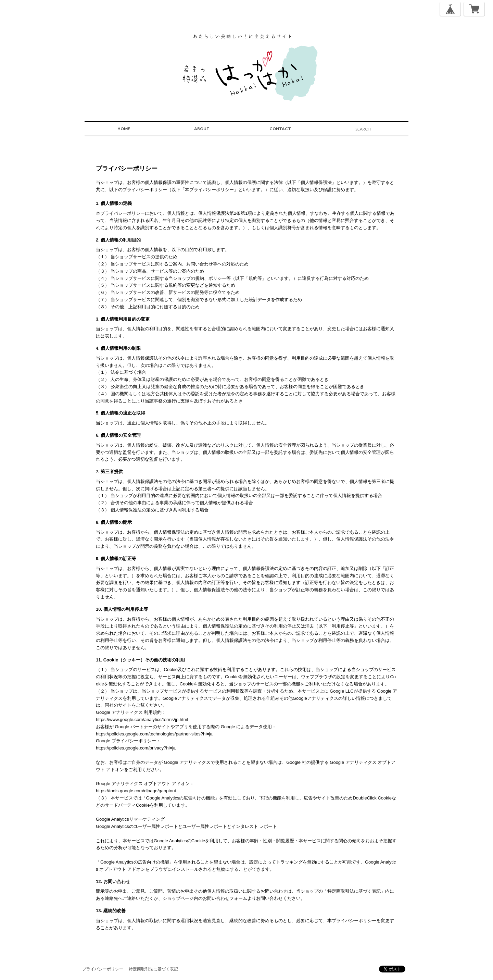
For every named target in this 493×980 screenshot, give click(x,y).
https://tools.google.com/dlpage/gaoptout (136, 791)
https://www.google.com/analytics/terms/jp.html (142, 720)
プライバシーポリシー (103, 969)
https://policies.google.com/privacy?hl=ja (136, 748)
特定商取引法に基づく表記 (153, 969)
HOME (124, 129)
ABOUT (202, 129)
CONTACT (280, 129)
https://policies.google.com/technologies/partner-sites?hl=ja (154, 734)
